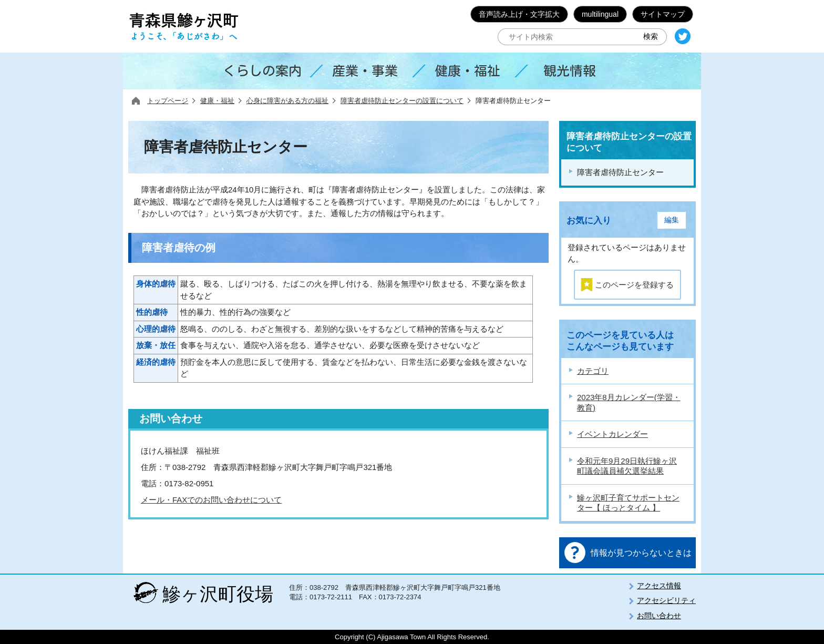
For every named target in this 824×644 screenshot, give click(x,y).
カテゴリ (593, 371)
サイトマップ (663, 14)
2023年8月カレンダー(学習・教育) (629, 402)
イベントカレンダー (612, 434)
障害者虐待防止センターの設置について (402, 101)
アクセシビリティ (666, 600)
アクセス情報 (659, 586)
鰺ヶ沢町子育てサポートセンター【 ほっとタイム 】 (628, 503)
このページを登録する (634, 285)
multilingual (600, 14)
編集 (672, 220)
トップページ (168, 101)
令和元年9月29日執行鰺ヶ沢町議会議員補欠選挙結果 (627, 466)
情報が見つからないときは (641, 553)
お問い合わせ (659, 616)
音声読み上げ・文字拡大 (519, 14)
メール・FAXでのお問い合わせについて (211, 500)
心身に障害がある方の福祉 (287, 101)
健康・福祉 (217, 101)
